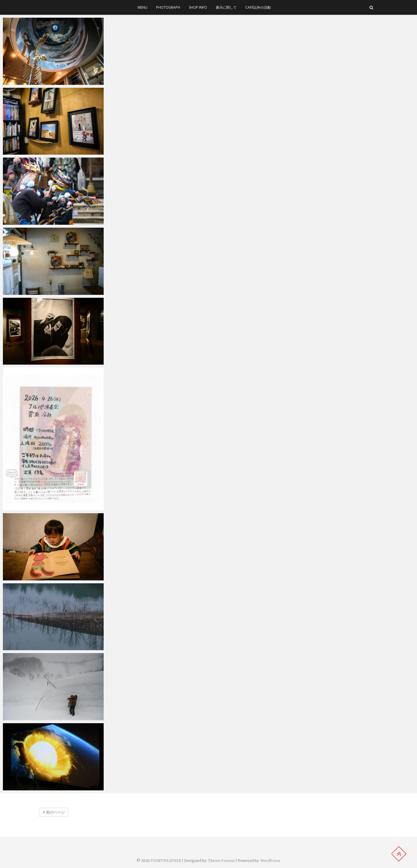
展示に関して (226, 7)
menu (142, 7)
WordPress (270, 861)
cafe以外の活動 (258, 7)
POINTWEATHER (166, 861)
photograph (168, 7)
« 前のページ (54, 812)
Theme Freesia (221, 861)
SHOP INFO (198, 7)
